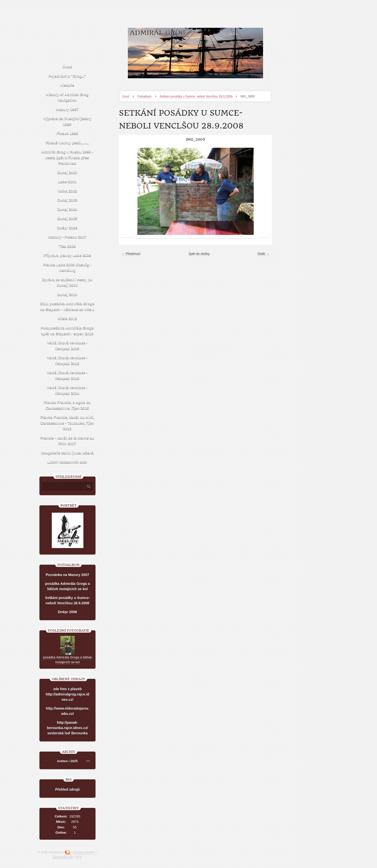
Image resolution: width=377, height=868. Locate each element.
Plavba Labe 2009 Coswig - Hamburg (67, 267)
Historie (67, 85)
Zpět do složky (199, 254)
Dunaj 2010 (67, 294)
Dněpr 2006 (67, 228)
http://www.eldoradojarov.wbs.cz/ (67, 711)
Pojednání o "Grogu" (67, 76)
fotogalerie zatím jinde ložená (67, 453)
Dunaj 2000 (67, 172)
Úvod (126, 96)
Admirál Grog (158, 33)
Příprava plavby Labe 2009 (67, 255)
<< (47, 761)
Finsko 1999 (67, 133)
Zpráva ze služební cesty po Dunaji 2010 (67, 282)
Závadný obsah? (84, 852)
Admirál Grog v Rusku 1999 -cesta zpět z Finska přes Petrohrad (67, 157)
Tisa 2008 (67, 246)
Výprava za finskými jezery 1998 (67, 121)
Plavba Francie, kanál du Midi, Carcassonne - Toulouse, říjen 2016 (67, 423)
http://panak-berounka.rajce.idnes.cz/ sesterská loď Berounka (68, 728)
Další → (264, 254)
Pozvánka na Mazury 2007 (67, 575)
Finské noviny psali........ (67, 143)
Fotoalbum (144, 96)
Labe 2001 (67, 181)
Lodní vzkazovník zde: (67, 462)
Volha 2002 (67, 191)
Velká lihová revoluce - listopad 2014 (67, 390)
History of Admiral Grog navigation (67, 97)
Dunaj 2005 (67, 218)
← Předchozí (131, 254)
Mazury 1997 (67, 109)
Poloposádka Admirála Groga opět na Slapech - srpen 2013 (67, 331)
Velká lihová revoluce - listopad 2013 (67, 375)
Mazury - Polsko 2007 (67, 237)
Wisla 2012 (67, 318)
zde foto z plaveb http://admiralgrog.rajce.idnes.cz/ (68, 694)
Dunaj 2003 (67, 200)
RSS (79, 857)
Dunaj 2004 (67, 209)
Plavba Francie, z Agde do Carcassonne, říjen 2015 (67, 405)
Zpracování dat (63, 857)
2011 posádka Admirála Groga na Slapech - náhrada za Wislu (67, 306)
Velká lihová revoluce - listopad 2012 (67, 360)
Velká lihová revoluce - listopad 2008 (67, 345)
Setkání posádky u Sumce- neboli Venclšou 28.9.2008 (196, 96)
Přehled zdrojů (67, 789)
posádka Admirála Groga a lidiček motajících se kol (68, 586)
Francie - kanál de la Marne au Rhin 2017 (67, 441)
